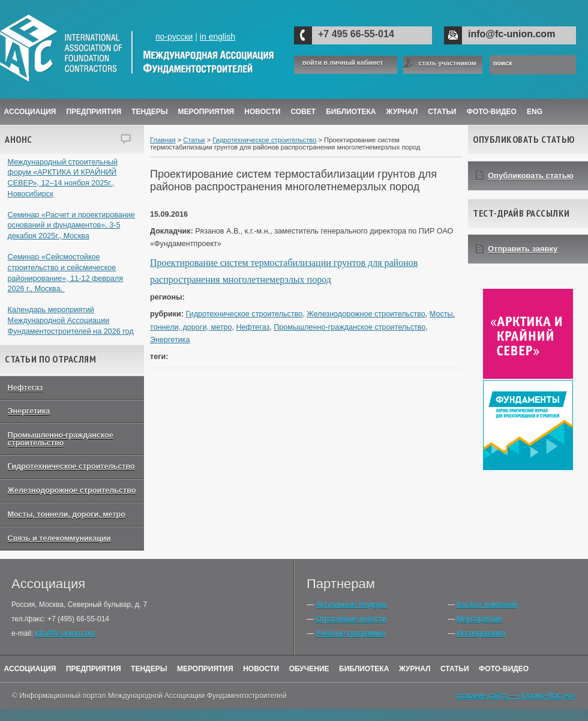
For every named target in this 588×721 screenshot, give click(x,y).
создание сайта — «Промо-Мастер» (516, 696)
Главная (163, 140)
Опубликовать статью (531, 176)
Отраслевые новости (351, 619)
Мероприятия (206, 112)
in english (217, 37)
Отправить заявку (523, 249)
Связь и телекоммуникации (59, 538)
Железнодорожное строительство (72, 490)
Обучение (309, 669)
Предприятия (94, 112)
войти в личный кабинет (343, 63)
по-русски (174, 37)
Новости (262, 112)
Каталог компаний (487, 605)
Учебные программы (350, 633)
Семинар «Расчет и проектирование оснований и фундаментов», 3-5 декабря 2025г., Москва (71, 225)
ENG (535, 112)
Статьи (442, 112)
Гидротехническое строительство (71, 466)
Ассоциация (30, 112)
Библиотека (351, 112)
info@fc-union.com (511, 34)
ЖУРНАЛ (402, 112)
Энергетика (29, 411)
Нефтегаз (25, 388)
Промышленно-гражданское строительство (61, 439)
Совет (303, 112)
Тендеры (149, 112)
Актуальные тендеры (351, 605)
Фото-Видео (492, 112)
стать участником (447, 63)
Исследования (481, 633)
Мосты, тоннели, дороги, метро (67, 514)
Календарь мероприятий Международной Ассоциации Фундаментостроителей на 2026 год (71, 320)
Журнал (415, 669)
